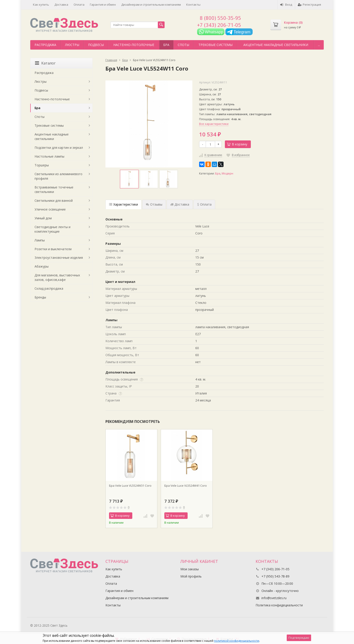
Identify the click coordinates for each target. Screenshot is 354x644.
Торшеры (42, 165)
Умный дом (43, 218)
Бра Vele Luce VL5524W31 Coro (130, 486)
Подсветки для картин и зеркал (59, 148)
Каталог (45, 63)
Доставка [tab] (180, 204)
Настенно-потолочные (134, 45)
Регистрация (309, 5)
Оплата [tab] (204, 204)
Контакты (193, 5)
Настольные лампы (49, 156)
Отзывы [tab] (154, 204)
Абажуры (42, 266)
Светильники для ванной (54, 201)
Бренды (40, 297)
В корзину (237, 144)
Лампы (40, 240)
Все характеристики (214, 124)
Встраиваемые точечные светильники (54, 189)
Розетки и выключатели (53, 249)
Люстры (72, 45)
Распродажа (45, 45)
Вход (286, 5)
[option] (129, 179)
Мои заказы (190, 569)
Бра (166, 45)
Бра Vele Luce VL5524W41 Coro (186, 486)
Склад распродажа (49, 288)
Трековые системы (215, 45)
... (319, 45)
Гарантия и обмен (103, 5)
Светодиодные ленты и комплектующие (52, 229)
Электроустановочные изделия (59, 258)
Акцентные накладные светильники (276, 45)
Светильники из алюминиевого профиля (58, 176)
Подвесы (96, 45)
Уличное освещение (50, 209)
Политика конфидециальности (279, 605)
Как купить (41, 5)
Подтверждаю (299, 638)
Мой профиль (191, 576)
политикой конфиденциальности (237, 641)
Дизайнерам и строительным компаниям (151, 5)
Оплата (79, 5)
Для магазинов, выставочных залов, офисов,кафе (57, 277)
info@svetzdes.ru (274, 598)
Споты (183, 45)
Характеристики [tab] (123, 204)
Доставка (61, 5)
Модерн (227, 173)
